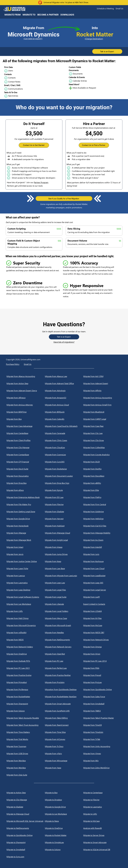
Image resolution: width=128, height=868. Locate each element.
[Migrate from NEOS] (26, 640)
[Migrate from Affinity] (102, 391)
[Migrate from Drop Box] (26, 483)
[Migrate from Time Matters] (26, 732)
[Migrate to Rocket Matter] (64, 835)
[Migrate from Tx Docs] (64, 746)
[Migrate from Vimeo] (102, 754)
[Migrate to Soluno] (64, 850)
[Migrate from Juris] (102, 554)
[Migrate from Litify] (26, 611)
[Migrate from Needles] (64, 633)
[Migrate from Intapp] (64, 547)
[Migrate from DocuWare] (102, 476)
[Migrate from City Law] (102, 433)
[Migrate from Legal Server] (102, 590)
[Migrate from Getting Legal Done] (26, 512)
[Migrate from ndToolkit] (26, 633)
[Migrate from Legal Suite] (64, 597)
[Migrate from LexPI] (102, 597)
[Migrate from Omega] (102, 647)
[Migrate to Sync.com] (26, 857)
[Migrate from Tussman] (26, 746)
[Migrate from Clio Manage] (26, 447)
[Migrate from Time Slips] (64, 732)
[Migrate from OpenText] (64, 654)
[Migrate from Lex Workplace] (26, 604)
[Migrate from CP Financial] (26, 462)
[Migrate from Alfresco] (26, 398)
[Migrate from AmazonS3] (64, 398)
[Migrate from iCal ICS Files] (102, 526)
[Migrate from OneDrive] (26, 654)
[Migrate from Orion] (102, 654)
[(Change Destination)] (95, 39)
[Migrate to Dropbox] (64, 800)
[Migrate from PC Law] (64, 661)
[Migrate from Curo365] (64, 462)
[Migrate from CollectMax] (102, 447)
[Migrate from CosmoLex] (64, 455)
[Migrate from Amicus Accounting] (102, 398)
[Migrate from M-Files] (102, 618)
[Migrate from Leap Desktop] (26, 590)
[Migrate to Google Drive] (64, 807)
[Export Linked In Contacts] (102, 604)
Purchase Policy (13, 364)
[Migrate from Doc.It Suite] (26, 469)
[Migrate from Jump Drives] (64, 554)
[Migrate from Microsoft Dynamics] (26, 625)
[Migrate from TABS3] (102, 711)
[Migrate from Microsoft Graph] (64, 625)
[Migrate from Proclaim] (64, 682)
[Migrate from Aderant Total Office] (64, 383)
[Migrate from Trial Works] (26, 739)
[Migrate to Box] (64, 793)
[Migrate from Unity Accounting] (102, 746)
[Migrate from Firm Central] (102, 504)
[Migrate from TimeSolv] (102, 732)
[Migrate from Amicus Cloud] (64, 405)
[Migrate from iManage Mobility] (102, 533)
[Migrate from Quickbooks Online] (102, 689)
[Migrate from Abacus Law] (64, 376)
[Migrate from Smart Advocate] (64, 704)
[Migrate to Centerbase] (102, 793)
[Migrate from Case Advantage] (26, 426)
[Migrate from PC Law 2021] (26, 668)
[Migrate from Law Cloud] (102, 568)
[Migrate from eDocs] (26, 490)
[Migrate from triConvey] (64, 739)
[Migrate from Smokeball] (102, 704)
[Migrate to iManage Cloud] (26, 814)
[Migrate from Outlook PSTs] (26, 661)
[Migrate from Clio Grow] (102, 440)
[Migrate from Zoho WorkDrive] (102, 768)
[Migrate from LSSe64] (102, 611)
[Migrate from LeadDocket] (102, 576)
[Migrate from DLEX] (102, 462)
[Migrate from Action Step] (26, 383)
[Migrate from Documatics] (26, 476)
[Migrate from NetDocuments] (64, 640)
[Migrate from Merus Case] (64, 618)
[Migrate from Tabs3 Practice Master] (102, 718)
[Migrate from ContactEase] (26, 455)
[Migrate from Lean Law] (64, 583)
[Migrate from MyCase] (102, 625)
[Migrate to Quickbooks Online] (26, 835)
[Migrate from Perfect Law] (64, 668)
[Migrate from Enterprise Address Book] (26, 497)
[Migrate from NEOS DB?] (102, 633)
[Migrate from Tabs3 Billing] (64, 718)
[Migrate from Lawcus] (26, 576)
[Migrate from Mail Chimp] (26, 618)
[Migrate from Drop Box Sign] (64, 483)
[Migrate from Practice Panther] (64, 675)
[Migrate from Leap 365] (102, 583)
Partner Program (41, 182)
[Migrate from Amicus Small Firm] (102, 405)
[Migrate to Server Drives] (102, 835)
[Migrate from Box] (26, 419)
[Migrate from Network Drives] (102, 640)
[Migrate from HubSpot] (64, 526)
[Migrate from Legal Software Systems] (26, 597)
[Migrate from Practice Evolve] (26, 675)
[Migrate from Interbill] (102, 547)
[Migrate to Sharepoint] (26, 842)
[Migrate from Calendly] (64, 419)
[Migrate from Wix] (102, 761)
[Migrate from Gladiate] (64, 512)
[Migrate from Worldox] (26, 761)
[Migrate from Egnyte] (64, 490)
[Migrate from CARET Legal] (102, 419)
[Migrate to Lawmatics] (102, 807)
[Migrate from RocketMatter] (26, 697)
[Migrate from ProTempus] (26, 689)
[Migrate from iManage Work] (26, 540)
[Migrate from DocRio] (102, 469)
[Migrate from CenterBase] (26, 433)
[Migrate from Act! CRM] (102, 376)
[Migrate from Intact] (26, 547)
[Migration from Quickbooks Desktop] (64, 689)
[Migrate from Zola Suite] (26, 775)
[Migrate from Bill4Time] (26, 412)
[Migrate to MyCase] (102, 821)
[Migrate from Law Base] (64, 568)
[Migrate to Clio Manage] (26, 800)
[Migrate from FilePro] (102, 497)
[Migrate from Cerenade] (64, 433)
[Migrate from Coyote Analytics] (102, 455)
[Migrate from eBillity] (102, 483)
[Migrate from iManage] (26, 533)
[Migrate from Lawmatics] (26, 583)
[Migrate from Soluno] (26, 711)
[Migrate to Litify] (102, 814)
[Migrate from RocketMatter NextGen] (64, 697)
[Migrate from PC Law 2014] (102, 661)
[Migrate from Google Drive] (26, 519)
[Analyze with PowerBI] (102, 828)
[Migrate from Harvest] (64, 519)
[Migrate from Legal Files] (64, 590)
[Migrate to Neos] (64, 821)
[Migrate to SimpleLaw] (64, 842)
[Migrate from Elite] (102, 490)
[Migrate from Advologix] (64, 391)
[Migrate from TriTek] (102, 739)
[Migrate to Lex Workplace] (64, 814)
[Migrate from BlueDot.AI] (102, 412)
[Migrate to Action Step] (26, 793)
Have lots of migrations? (64, 342)
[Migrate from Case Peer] (102, 426)
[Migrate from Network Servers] (64, 647)
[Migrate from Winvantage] (64, 761)
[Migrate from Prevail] (102, 675)
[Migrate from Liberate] (64, 604)
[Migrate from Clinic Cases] (64, 440)
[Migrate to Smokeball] (26, 850)
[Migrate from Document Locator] (64, 476)
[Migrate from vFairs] (64, 754)
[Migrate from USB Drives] (26, 754)
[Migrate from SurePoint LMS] (64, 711)
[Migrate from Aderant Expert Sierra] (26, 391)
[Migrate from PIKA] (102, 668)
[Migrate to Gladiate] (26, 807)
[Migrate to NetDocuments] (26, 828)
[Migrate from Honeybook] (26, 526)
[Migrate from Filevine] (64, 504)
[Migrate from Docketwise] (64, 469)
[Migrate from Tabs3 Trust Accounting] (26, 725)
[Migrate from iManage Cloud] (64, 533)
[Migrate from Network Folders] (26, 647)
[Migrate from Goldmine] (102, 512)
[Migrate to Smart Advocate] (102, 842)
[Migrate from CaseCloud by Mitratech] (64, 426)
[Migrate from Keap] (64, 561)
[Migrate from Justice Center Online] (26, 561)
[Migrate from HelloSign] (102, 519)
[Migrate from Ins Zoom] (102, 540)
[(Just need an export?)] (33, 39)
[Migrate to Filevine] (102, 800)
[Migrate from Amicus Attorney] (26, 405)
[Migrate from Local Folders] (64, 611)
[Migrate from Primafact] (26, 682)
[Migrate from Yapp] (64, 768)
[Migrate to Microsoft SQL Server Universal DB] (26, 821)
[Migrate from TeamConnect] (64, 725)
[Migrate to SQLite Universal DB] (102, 850)
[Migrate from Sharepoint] (26, 704)
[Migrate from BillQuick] (64, 412)
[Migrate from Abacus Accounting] (26, 376)
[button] (105, 8)
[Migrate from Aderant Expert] (102, 383)
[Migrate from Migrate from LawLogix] (64, 576)
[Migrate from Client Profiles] (26, 440)
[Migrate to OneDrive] (64, 828)
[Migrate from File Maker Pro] (26, 504)
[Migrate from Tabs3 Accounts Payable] (26, 718)
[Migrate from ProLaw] (102, 682)
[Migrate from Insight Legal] (64, 540)
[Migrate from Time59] (102, 725)
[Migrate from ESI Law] (64, 497)
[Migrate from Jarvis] (26, 554)
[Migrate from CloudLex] (64, 447)
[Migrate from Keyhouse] (102, 561)
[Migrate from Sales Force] (102, 697)
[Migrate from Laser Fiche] (26, 568)
